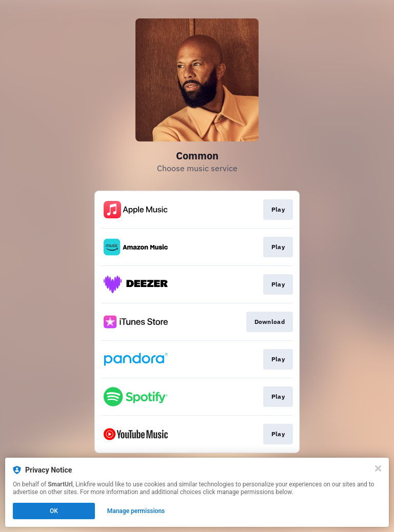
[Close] (378, 468)
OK (54, 511)
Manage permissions (136, 511)
